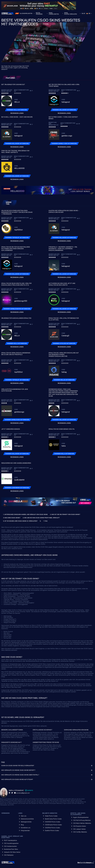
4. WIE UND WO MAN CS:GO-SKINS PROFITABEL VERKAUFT (41, 518)
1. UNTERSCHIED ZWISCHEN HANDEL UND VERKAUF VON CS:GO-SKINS (25, 514)
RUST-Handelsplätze (10, 840)
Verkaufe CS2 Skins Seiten (12, 852)
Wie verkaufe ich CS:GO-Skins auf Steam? (17, 779)
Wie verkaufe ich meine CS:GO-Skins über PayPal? (20, 775)
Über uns (24, 816)
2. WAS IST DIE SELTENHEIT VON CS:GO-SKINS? (65, 514)
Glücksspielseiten (26, 13)
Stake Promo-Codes (51, 816)
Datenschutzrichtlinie (27, 819)
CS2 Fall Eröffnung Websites (82, 820)
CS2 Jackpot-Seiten (79, 829)
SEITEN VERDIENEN (39, 13)
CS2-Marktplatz (9, 855)
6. (40, 521)
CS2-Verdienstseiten (10, 846)
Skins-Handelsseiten (54, 13)
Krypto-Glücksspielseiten (81, 817)
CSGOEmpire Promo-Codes (53, 825)
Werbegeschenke (26, 822)
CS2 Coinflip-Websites (80, 832)
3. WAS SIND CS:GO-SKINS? (12, 518)
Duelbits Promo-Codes (52, 830)
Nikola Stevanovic (16, 790)
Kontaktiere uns (26, 828)
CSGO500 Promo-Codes (53, 822)
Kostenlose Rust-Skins (11, 849)
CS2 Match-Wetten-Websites (82, 823)
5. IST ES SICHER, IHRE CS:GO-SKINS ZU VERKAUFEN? (20, 521)
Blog (83, 13)
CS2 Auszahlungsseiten (11, 843)
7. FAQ (45, 521)
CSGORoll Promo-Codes (52, 828)
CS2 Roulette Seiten (80, 826)
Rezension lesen (17, 113)
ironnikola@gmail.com (22, 793)
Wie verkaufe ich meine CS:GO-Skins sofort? (18, 770)
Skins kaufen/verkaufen (71, 13)
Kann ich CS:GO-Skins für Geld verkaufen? (18, 766)
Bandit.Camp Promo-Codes (53, 819)
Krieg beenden (25, 830)
